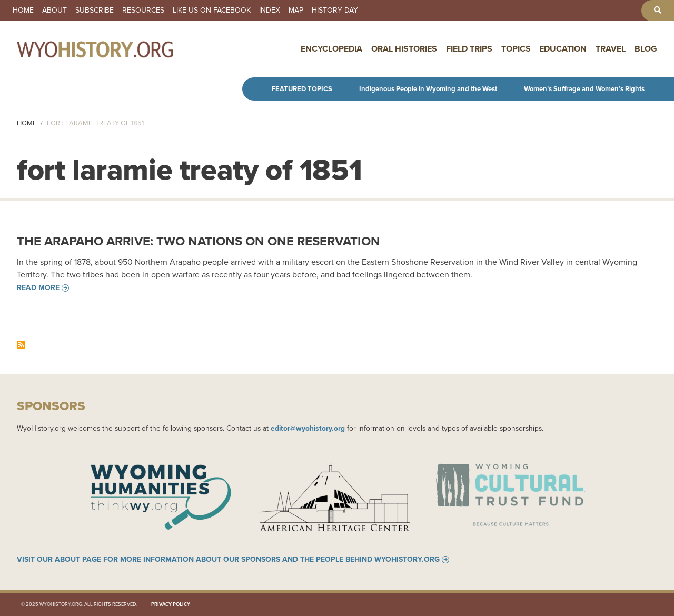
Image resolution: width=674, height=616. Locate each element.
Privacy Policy (171, 604)
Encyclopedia (331, 49)
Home (23, 11)
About (54, 11)
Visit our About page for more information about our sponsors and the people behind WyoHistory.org (228, 560)
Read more (38, 288)
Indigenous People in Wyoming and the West (428, 89)
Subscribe (95, 11)
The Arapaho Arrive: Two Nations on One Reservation (199, 241)
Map (296, 11)
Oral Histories (404, 49)
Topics (516, 49)
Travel (611, 49)
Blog (646, 49)
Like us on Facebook (212, 11)
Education (563, 49)
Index (270, 11)
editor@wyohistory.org (308, 428)
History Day (335, 11)
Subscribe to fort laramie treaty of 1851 (21, 345)
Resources (143, 11)
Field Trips (469, 49)
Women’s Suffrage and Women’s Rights (584, 89)
